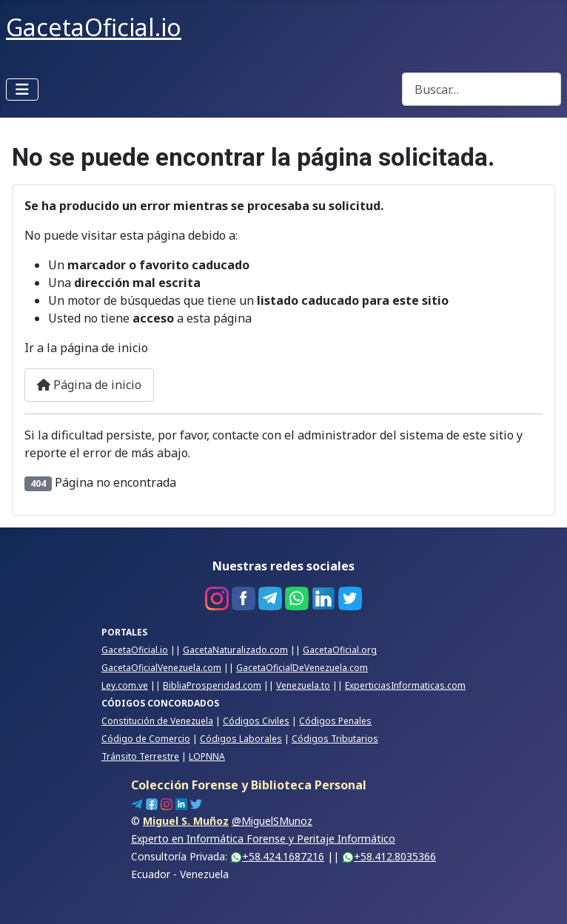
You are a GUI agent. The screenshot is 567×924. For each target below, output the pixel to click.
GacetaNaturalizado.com (235, 650)
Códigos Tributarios (335, 739)
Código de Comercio (146, 739)
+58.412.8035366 (389, 856)
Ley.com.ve (125, 685)
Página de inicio (89, 385)
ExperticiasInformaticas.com (405, 685)
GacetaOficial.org (340, 650)
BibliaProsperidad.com (212, 685)
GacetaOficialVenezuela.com (161, 668)
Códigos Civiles (256, 721)
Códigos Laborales (241, 739)
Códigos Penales (335, 721)
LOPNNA (207, 756)
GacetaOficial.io (135, 650)
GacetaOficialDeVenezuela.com (302, 668)
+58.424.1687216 (277, 856)
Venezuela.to (303, 685)
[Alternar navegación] (22, 90)
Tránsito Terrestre (140, 756)
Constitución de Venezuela (157, 721)
